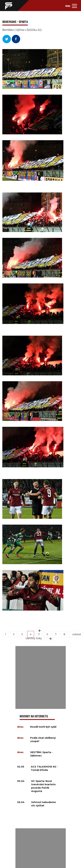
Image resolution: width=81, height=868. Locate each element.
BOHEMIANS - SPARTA (15, 22)
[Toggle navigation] (71, 6)
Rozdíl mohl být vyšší (43, 727)
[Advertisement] (40, 677)
